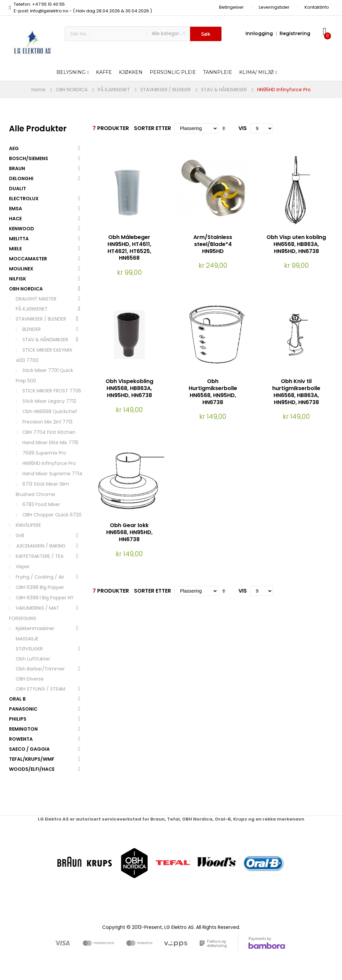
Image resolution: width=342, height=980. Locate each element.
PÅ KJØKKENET (114, 90)
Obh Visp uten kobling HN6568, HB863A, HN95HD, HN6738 (296, 244)
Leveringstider (274, 7)
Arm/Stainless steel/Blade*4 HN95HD (213, 244)
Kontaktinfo (317, 7)
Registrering (295, 33)
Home (38, 90)
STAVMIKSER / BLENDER (165, 90)
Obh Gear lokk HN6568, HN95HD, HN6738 (129, 532)
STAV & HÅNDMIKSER (224, 90)
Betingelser (231, 7)
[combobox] (106, 34)
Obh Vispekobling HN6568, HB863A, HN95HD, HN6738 (129, 388)
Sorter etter (152, 128)
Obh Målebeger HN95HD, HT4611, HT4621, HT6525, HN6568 (129, 248)
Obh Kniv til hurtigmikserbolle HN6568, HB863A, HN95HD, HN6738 (296, 392)
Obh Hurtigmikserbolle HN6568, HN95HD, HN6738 (213, 392)
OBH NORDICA (72, 90)
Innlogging (259, 33)
